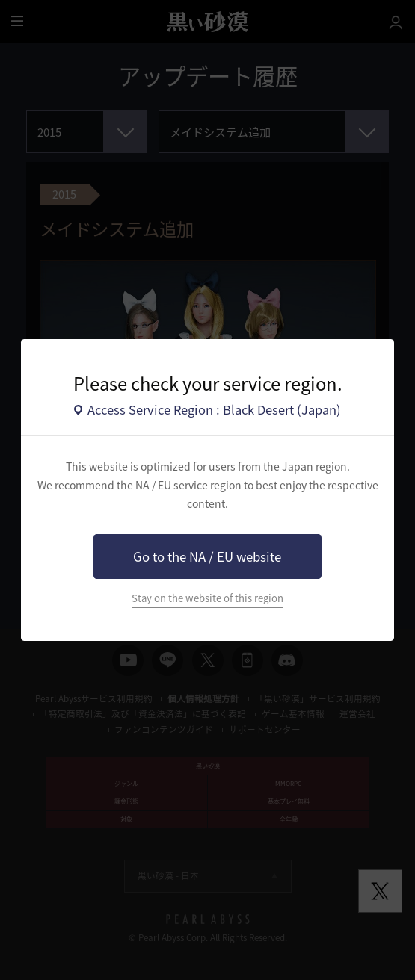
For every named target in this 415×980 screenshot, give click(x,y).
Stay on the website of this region (207, 598)
